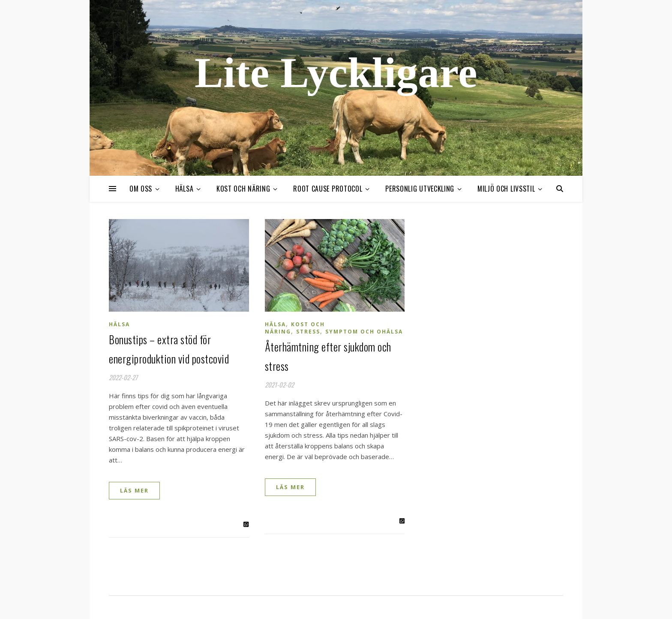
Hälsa (184, 189)
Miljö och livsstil (506, 189)
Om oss (141, 189)
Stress (308, 332)
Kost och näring (243, 189)
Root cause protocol (328, 189)
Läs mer (134, 490)
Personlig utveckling (420, 189)
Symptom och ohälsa (364, 332)
